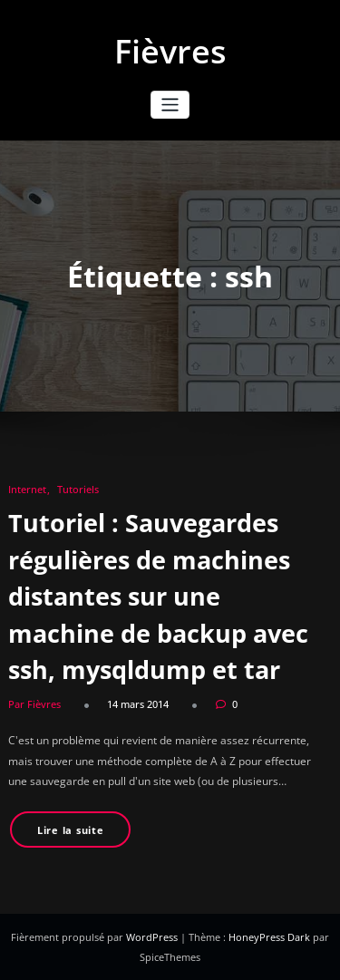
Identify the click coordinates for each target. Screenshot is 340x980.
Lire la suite (71, 830)
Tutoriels (78, 489)
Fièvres (170, 51)
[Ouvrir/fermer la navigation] (170, 105)
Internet (27, 489)
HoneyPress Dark (269, 937)
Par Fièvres (34, 704)
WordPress (153, 937)
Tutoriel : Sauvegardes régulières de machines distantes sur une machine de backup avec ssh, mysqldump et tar (158, 596)
